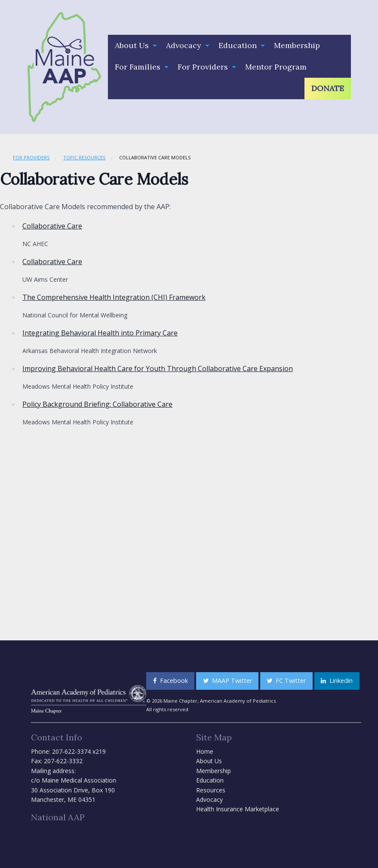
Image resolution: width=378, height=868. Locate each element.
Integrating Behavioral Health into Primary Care (100, 333)
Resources (211, 790)
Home (205, 751)
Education (238, 45)
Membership (297, 45)
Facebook (171, 681)
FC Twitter (286, 681)
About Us (132, 45)
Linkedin (337, 681)
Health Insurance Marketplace (238, 809)
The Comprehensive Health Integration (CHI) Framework (114, 297)
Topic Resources (84, 157)
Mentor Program (276, 67)
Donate (328, 88)
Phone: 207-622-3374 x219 (68, 751)
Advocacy (184, 45)
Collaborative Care (52, 226)
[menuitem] (134, 46)
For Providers (203, 67)
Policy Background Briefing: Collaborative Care (97, 404)
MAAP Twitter (227, 681)
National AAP (58, 817)
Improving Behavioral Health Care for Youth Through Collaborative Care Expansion (158, 369)
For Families (138, 67)
